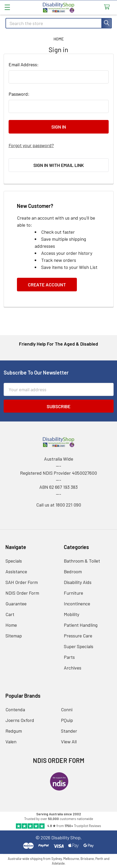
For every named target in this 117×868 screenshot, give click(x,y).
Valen (11, 742)
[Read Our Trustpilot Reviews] (58, 826)
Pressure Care (78, 636)
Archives (73, 668)
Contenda (15, 709)
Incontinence (77, 604)
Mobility (72, 614)
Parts (69, 657)
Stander (69, 731)
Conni (67, 709)
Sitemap (14, 636)
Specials (14, 561)
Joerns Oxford (20, 720)
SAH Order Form (22, 582)
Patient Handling (81, 625)
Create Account (47, 285)
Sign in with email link (59, 165)
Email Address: (24, 64)
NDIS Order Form (22, 593)
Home (11, 625)
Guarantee (16, 604)
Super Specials (79, 646)
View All (69, 742)
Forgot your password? (31, 145)
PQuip (67, 720)
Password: (19, 94)
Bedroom (73, 571)
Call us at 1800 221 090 (59, 505)
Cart (10, 614)
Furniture (73, 593)
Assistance (16, 571)
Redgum (14, 731)
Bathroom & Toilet (82, 561)
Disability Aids (78, 582)
